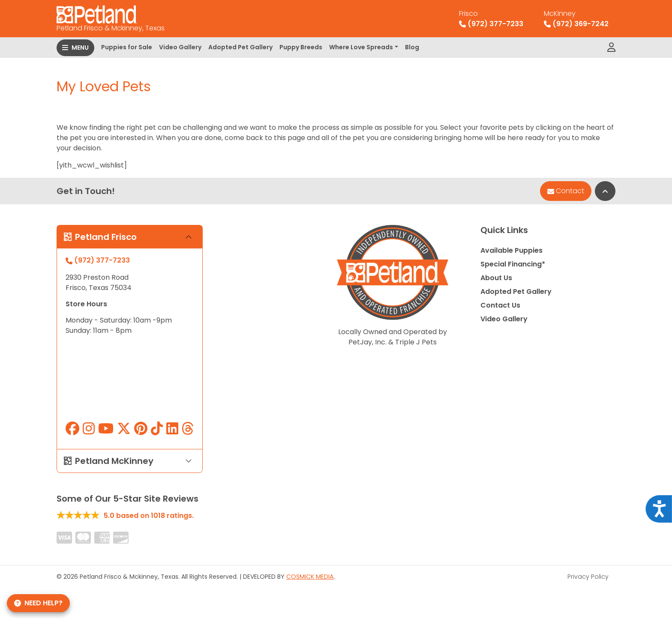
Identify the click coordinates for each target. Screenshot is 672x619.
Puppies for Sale (127, 47)
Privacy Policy (588, 577)
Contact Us (500, 305)
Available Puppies (511, 250)
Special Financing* (513, 264)
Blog (412, 47)
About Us (496, 278)
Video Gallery (180, 47)
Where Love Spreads (361, 47)
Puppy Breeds (301, 47)
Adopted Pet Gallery (240, 47)
